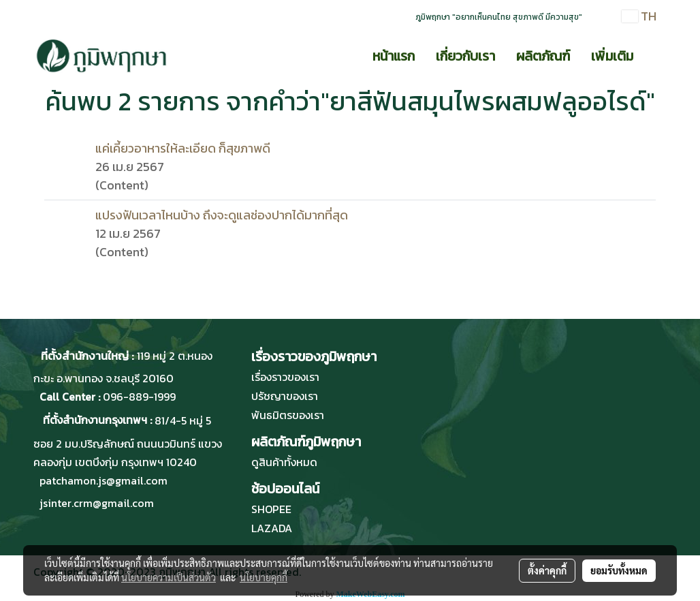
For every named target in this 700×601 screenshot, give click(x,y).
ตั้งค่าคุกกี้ (547, 570)
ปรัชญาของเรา (285, 396)
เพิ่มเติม (612, 56)
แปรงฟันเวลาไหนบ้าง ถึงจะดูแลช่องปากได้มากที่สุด (222, 215)
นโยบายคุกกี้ (264, 577)
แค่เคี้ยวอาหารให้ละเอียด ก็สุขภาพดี (183, 148)
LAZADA (272, 528)
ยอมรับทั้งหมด (619, 570)
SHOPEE (271, 509)
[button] (656, 56)
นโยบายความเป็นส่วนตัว (169, 577)
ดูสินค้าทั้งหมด (284, 462)
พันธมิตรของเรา (288, 415)
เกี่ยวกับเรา (465, 56)
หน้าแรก (394, 56)
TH (639, 16)
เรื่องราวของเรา (285, 377)
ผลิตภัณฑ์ (543, 56)
